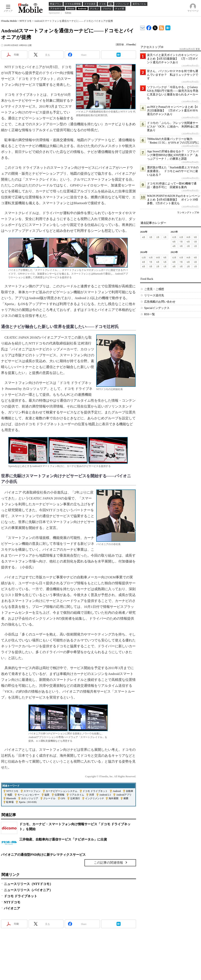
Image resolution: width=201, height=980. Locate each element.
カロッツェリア (30, 798)
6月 (188, 242)
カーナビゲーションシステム (62, 791)
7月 (181, 242)
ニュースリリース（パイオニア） (28, 890)
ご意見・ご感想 (154, 289)
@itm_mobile (155, 27)
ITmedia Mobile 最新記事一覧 (162, 27)
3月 (151, 237)
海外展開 (113, 798)
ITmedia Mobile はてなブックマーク (168, 27)
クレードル (49, 798)
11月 (181, 237)
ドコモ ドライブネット (95, 791)
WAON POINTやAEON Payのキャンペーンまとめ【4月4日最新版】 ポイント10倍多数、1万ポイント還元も (174, 200)
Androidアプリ (124, 795)
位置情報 (59, 795)
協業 (47, 795)
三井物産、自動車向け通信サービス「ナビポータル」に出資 (63, 839)
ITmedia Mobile (9, 21)
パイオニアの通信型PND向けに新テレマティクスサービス (43, 855)
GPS (63, 798)
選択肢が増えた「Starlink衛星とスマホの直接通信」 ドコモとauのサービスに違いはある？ (173, 171)
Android (117, 791)
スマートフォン (32, 791)
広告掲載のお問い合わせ (160, 302)
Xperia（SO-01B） (28, 802)
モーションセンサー (28, 795)
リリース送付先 (154, 295)
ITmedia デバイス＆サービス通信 (143, 27)
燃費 (126, 798)
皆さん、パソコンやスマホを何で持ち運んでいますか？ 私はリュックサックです (173, 75)
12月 (174, 237)
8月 (174, 242)
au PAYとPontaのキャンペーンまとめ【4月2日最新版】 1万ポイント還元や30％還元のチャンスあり (173, 111)
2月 (158, 237)
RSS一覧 (150, 314)
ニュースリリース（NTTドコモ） (28, 884)
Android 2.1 (105, 795)
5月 (195, 242)
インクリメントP (94, 798)
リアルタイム (77, 795)
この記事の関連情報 (108, 863)
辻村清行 (75, 798)
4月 (144, 237)
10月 (188, 237)
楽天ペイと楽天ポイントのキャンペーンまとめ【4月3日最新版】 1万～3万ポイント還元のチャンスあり (173, 59)
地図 (10, 795)
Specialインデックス (157, 308)
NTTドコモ (25, 21)
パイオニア (12, 908)
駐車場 (10, 802)
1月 (165, 237)
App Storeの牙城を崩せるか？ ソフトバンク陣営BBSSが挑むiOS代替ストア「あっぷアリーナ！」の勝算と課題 (173, 155)
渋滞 (92, 795)
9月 (195, 237)
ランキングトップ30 (188, 213)
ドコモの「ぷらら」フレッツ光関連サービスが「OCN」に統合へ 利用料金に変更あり (173, 127)
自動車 (130, 791)
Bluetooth (11, 798)
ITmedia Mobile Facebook (149, 27)
